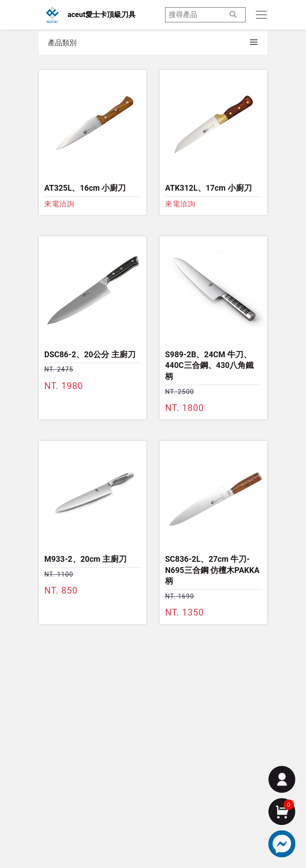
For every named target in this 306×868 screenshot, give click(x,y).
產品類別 (62, 43)
